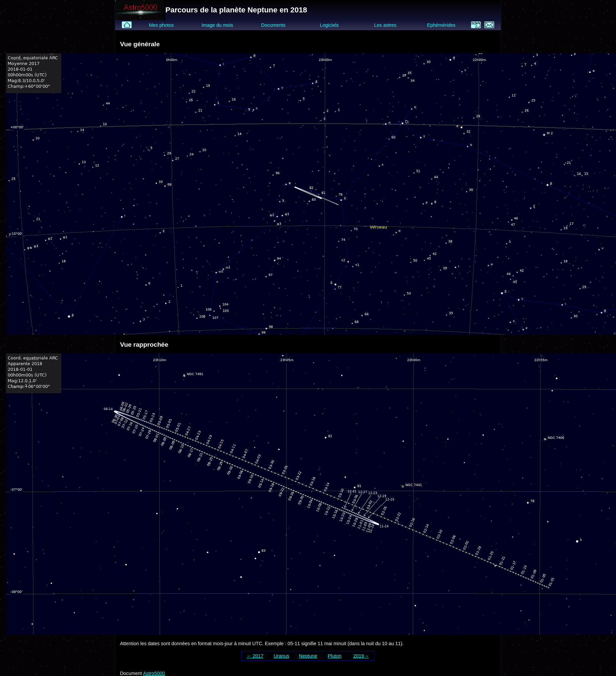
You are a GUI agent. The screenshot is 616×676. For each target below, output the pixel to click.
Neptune (308, 656)
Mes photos (161, 25)
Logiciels (329, 25)
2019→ (361, 656)
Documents (273, 25)
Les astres (385, 25)
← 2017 (255, 656)
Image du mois (217, 25)
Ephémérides (441, 25)
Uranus (282, 656)
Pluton (335, 656)
